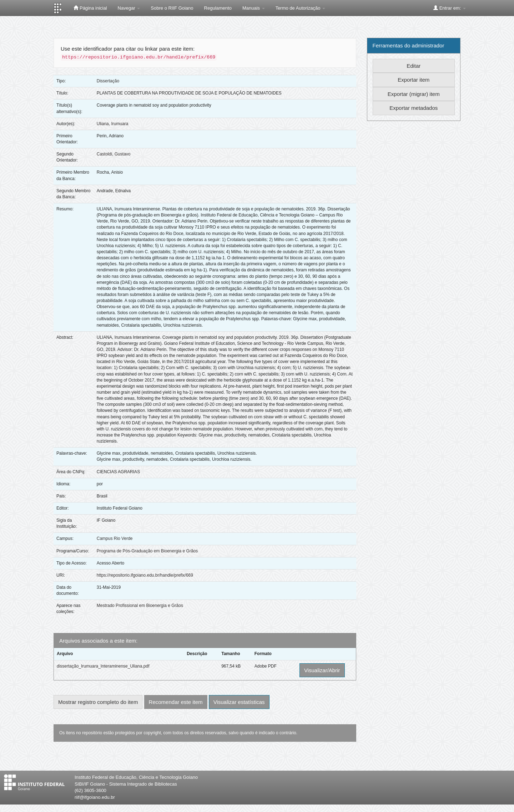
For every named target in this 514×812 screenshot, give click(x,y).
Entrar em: (450, 8)
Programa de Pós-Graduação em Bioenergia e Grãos (147, 551)
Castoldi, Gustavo (114, 154)
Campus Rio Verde (115, 538)
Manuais (254, 8)
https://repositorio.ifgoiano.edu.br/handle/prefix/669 (145, 575)
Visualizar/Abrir (322, 670)
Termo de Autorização (300, 8)
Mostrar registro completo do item (98, 702)
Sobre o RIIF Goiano (172, 8)
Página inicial (90, 8)
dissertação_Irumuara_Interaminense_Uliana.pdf (103, 666)
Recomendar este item (176, 702)
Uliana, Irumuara (113, 124)
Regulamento (218, 8)
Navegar (129, 8)
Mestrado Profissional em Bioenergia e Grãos (140, 606)
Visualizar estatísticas (239, 702)
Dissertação (108, 81)
